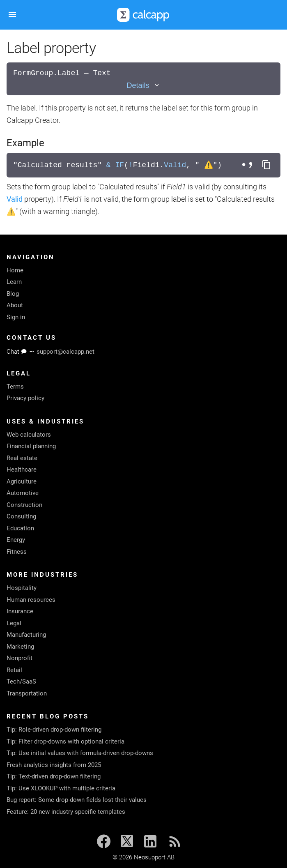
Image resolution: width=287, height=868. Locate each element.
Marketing (20, 647)
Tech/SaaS (21, 682)
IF (119, 165)
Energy (16, 540)
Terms (15, 387)
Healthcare (22, 470)
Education (20, 528)
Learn (14, 282)
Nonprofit (20, 658)
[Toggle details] (143, 86)
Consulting (21, 516)
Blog (13, 294)
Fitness (17, 552)
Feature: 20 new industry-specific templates (66, 812)
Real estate (22, 458)
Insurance (20, 611)
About (15, 305)
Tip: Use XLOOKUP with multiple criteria (61, 788)
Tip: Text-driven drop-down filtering (54, 776)
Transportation (27, 693)
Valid (175, 165)
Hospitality (22, 588)
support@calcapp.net (65, 352)
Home (15, 270)
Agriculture (22, 481)
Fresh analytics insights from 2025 (54, 765)
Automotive (23, 493)
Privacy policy (25, 398)
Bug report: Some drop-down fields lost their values (77, 800)
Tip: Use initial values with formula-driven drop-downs (80, 753)
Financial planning (31, 446)
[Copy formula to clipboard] (266, 165)
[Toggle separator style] (248, 165)
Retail (14, 670)
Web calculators (29, 435)
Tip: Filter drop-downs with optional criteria (65, 741)
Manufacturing (26, 635)
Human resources (31, 600)
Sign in (16, 317)
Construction (24, 505)
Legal (14, 623)
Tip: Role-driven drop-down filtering (54, 730)
